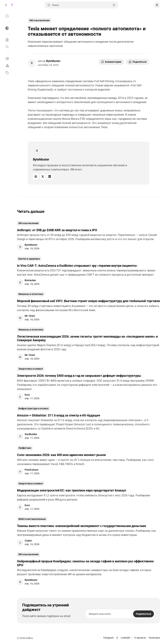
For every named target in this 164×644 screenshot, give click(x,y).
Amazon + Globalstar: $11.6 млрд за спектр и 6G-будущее (59, 415)
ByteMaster (53, 61)
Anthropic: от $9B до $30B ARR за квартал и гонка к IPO (57, 230)
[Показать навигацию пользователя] (157, 5)
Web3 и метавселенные (32, 519)
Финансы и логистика (31, 294)
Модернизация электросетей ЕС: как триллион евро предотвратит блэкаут (72, 490)
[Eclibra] (12, 5)
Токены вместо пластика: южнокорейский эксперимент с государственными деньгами (81, 526)
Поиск (81, 5)
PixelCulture (31, 470)
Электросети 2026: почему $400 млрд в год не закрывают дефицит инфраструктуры (79, 376)
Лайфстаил (25, 448)
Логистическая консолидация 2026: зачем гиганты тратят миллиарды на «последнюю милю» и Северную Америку (87, 338)
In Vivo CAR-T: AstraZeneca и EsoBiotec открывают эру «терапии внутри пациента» (77, 266)
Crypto (28, 541)
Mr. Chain (30, 316)
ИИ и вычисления (40, 20)
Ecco (27, 395)
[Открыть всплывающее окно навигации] (6, 5)
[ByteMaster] (32, 63)
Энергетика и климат (31, 369)
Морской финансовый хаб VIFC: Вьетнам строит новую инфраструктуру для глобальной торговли (88, 301)
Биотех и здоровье (29, 259)
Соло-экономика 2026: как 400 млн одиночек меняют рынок (61, 455)
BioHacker (30, 280)
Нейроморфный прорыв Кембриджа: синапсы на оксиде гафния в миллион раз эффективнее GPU (85, 563)
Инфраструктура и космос (33, 408)
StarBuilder (31, 434)
